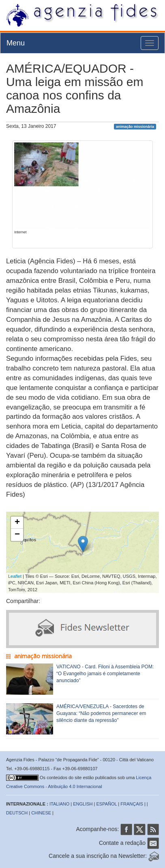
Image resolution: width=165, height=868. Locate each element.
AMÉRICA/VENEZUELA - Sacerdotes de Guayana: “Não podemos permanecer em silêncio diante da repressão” (101, 713)
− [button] (17, 535)
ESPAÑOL (107, 804)
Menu (16, 43)
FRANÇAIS (132, 804)
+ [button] (17, 523)
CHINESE (41, 813)
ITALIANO (59, 804)
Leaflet (15, 576)
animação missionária (135, 127)
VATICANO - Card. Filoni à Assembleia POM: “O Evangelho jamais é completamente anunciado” (105, 674)
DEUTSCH (17, 813)
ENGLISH (83, 804)
